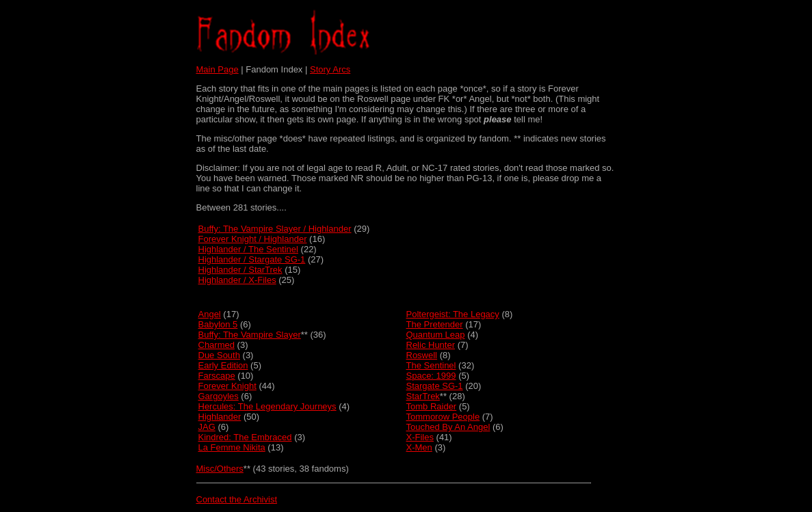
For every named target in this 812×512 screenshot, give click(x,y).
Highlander (220, 417)
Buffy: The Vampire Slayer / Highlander (275, 229)
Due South (219, 355)
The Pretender (435, 324)
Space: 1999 (431, 376)
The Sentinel (431, 365)
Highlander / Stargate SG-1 (252, 259)
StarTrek (423, 396)
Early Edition (223, 365)
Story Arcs (330, 69)
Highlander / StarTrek (240, 270)
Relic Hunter (431, 345)
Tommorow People (443, 417)
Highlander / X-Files (237, 280)
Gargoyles (219, 396)
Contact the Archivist (237, 499)
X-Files (420, 437)
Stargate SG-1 (435, 386)
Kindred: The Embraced (245, 437)
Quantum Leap (436, 335)
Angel (210, 314)
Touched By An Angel (448, 427)
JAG (207, 427)
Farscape (217, 376)
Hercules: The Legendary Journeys (267, 406)
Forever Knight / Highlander (253, 239)
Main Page (218, 69)
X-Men (419, 447)
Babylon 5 (218, 324)
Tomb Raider (432, 406)
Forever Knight (227, 386)
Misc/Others (220, 469)
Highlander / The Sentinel (248, 249)
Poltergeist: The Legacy (453, 314)
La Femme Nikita (232, 447)
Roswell (422, 355)
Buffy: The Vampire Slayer (250, 335)
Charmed (217, 345)
